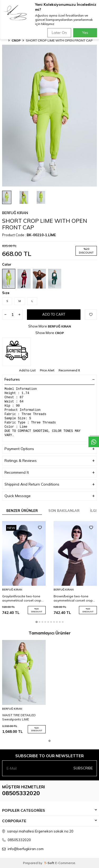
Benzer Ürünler (22, 511)
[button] (37, 622)
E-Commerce (65, 863)
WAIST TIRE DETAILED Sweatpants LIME (19, 717)
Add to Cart (54, 314)
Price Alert (47, 370)
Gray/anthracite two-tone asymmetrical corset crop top (22, 598)
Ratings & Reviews (49, 461)
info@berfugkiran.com (26, 849)
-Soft (49, 863)
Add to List (27, 370)
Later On (59, 33)
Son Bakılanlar (64, 511)
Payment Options (49, 449)
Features (49, 379)
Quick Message (49, 496)
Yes (85, 33)
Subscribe (83, 768)
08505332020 (21, 793)
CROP (16, 40)
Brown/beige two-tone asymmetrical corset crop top (73, 598)
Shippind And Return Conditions (49, 484)
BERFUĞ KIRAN (15, 213)
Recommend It (69, 370)
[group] (49, 116)
